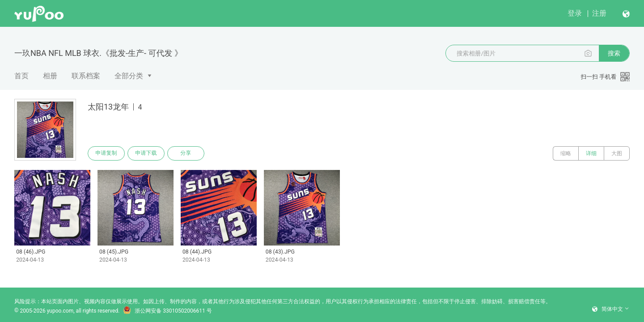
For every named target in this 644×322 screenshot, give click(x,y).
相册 (50, 76)
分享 (187, 153)
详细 (591, 153)
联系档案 (86, 76)
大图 (617, 153)
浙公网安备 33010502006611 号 (167, 308)
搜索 (614, 53)
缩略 (566, 153)
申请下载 (147, 153)
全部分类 (129, 76)
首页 (21, 76)
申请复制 (106, 153)
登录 (575, 13)
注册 (599, 13)
